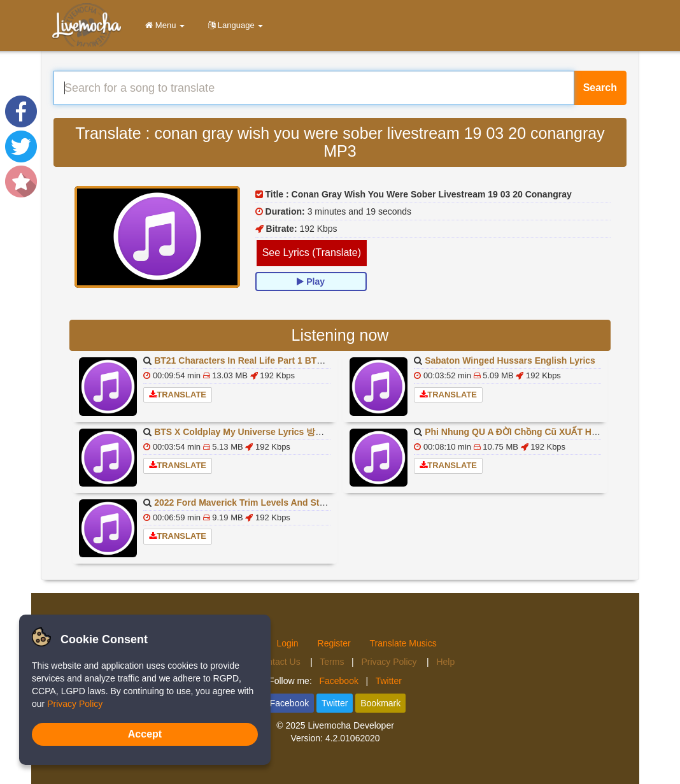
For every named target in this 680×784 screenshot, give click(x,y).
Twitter (389, 681)
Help (445, 662)
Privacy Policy (390, 662)
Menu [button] (163, 25)
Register (334, 643)
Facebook (338, 681)
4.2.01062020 (353, 738)
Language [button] (233, 25)
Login (287, 643)
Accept (145, 734)
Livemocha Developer (351, 725)
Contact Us (279, 662)
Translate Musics (403, 643)
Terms (332, 662)
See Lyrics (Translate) (312, 253)
